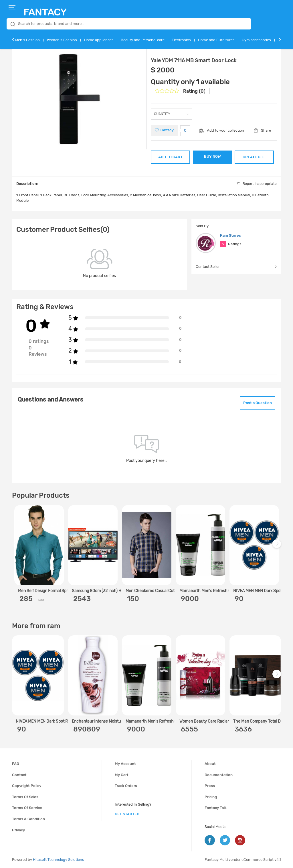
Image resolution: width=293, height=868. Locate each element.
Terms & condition (28, 819)
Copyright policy (27, 786)
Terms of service (27, 808)
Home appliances (99, 40)
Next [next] (278, 546)
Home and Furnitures (216, 40)
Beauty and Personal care (143, 40)
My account (125, 764)
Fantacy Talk (216, 808)
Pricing (211, 797)
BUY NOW (212, 156)
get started (127, 814)
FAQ (16, 764)
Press (210, 786)
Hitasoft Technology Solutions (59, 860)
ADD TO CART (170, 157)
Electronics (181, 40)
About (210, 764)
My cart (122, 775)
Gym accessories (256, 40)
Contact (19, 775)
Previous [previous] (17, 546)
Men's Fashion (27, 40)
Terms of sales (25, 797)
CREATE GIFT (254, 157)
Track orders (126, 786)
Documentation (219, 775)
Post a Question (258, 403)
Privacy (18, 830)
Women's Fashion (62, 40)
